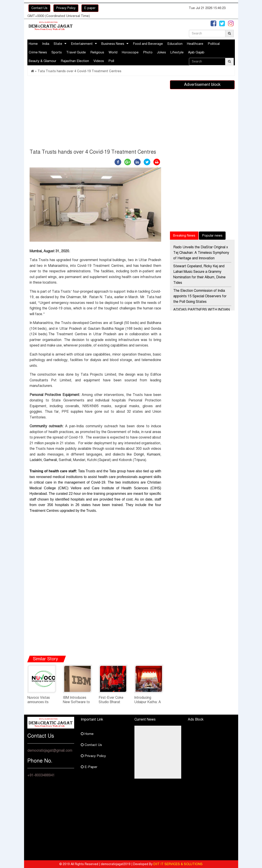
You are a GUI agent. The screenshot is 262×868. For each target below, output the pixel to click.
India (46, 44)
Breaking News (184, 235)
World (113, 52)
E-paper (90, 8)
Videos (99, 61)
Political (214, 44)
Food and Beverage (148, 44)
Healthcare (195, 44)
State (58, 44)
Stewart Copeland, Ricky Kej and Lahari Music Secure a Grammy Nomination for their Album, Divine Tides (199, 274)
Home (33, 44)
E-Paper (89, 767)
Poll (111, 61)
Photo (148, 52)
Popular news (212, 235)
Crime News (38, 52)
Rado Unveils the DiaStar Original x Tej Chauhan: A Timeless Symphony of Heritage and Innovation (201, 253)
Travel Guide (76, 52)
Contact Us (39, 8)
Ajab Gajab (196, 52)
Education (175, 44)
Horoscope (130, 52)
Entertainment (82, 44)
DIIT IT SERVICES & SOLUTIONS (178, 864)
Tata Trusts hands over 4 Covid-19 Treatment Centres (79, 71)
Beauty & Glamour (42, 61)
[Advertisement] (95, 113)
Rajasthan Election (75, 61)
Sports (57, 52)
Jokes (161, 52)
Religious (97, 52)
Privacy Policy (66, 8)
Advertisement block (202, 85)
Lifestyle (177, 52)
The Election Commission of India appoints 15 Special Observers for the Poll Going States (200, 296)
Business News (113, 44)
